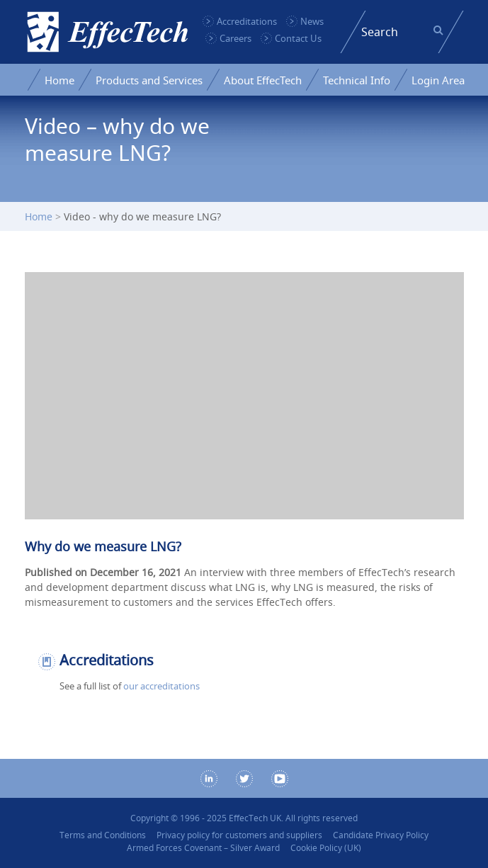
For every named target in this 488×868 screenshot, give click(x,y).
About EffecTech (263, 80)
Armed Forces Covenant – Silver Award (203, 848)
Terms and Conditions (103, 835)
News (312, 21)
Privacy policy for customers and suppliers (239, 835)
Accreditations (247, 21)
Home (59, 80)
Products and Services (149, 80)
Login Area (438, 80)
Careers (236, 38)
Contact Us (298, 38)
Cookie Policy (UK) (326, 848)
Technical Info (357, 80)
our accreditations (161, 686)
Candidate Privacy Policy (381, 835)
